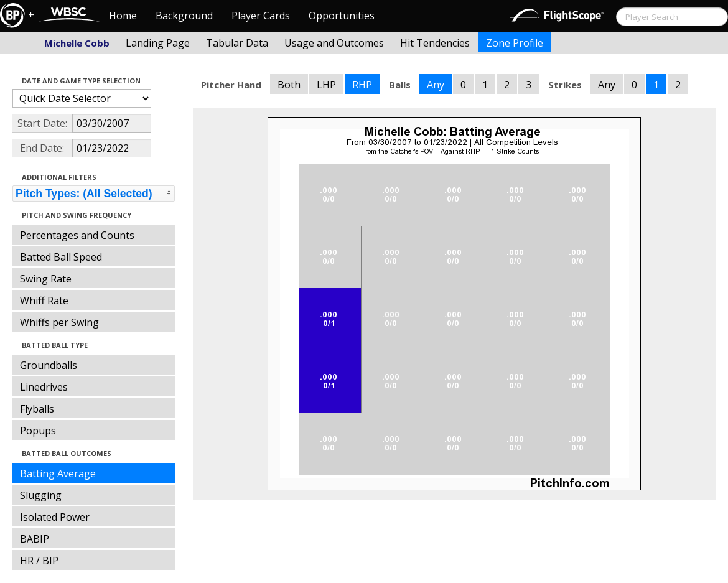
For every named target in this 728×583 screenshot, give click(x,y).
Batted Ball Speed (61, 257)
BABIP (35, 539)
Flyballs (37, 409)
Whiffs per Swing (59, 322)
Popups (38, 431)
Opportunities (342, 16)
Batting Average (58, 473)
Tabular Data (237, 43)
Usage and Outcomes (334, 43)
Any (436, 85)
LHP (326, 85)
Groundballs (49, 365)
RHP (362, 85)
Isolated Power (55, 517)
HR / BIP (39, 561)
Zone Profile (515, 43)
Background (184, 16)
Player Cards (261, 16)
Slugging (41, 495)
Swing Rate (46, 279)
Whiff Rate (44, 301)
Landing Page (158, 43)
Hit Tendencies (435, 43)
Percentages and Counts (77, 235)
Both (289, 85)
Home (123, 16)
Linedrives (44, 387)
